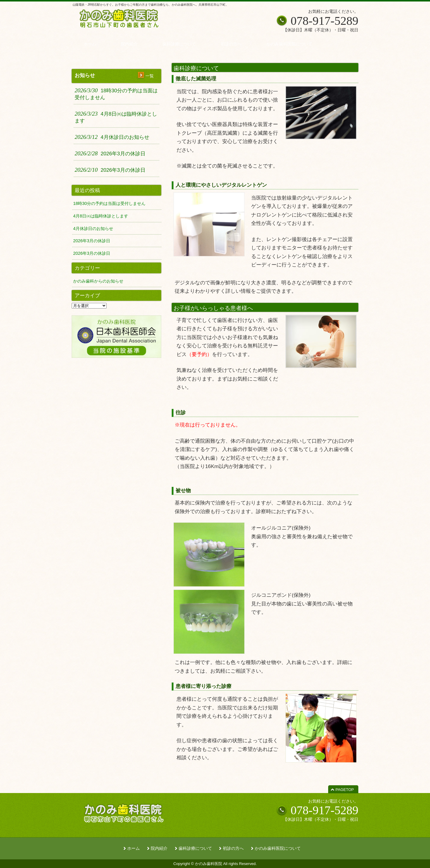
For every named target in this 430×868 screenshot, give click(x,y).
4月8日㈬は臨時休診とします (101, 216)
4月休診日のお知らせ (93, 228)
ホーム (133, 848)
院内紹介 (159, 848)
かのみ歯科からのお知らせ (98, 281)
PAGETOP (345, 790)
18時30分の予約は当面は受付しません (109, 203)
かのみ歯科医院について (278, 848)
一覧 (150, 76)
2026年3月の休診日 (92, 241)
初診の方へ (233, 848)
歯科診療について (195, 848)
